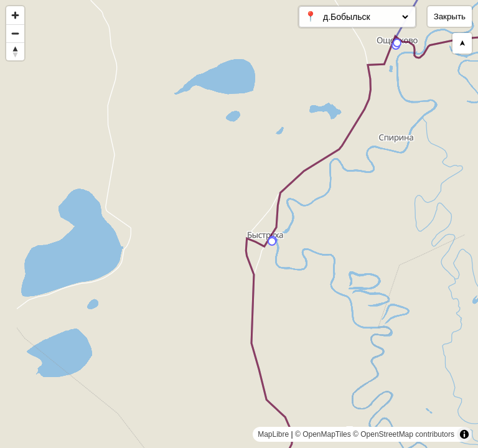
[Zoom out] (15, 33)
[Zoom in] (15, 15)
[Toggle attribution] (464, 434)
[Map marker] (397, 43)
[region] (239, 224)
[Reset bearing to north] (15, 51)
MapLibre (273, 434)
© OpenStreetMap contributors (404, 434)
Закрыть (450, 16)
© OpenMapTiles (323, 434)
